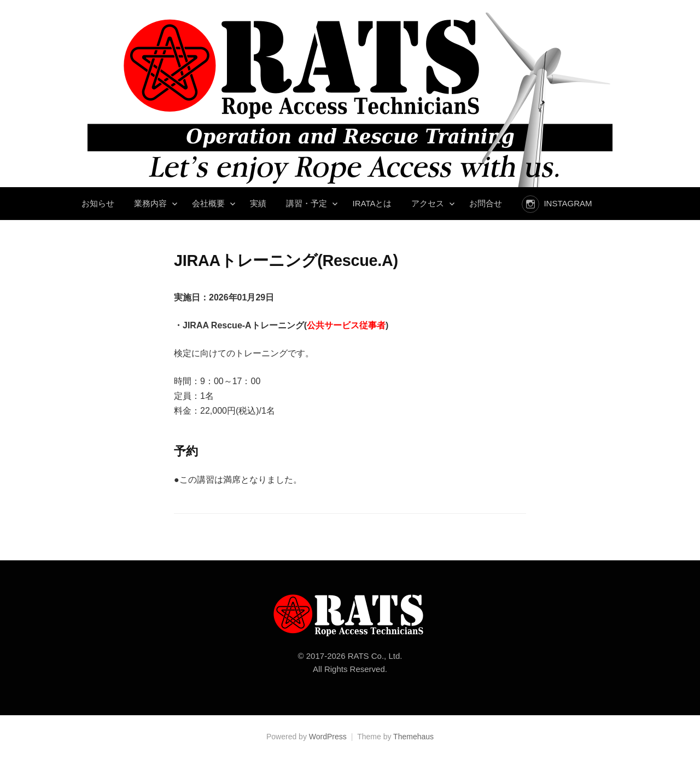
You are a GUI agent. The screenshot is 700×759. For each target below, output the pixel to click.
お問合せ (486, 203)
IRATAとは (372, 203)
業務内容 (150, 203)
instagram (568, 203)
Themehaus (413, 737)
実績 (258, 203)
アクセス (428, 203)
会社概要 (208, 203)
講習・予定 (307, 203)
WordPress (328, 737)
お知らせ (98, 203)
